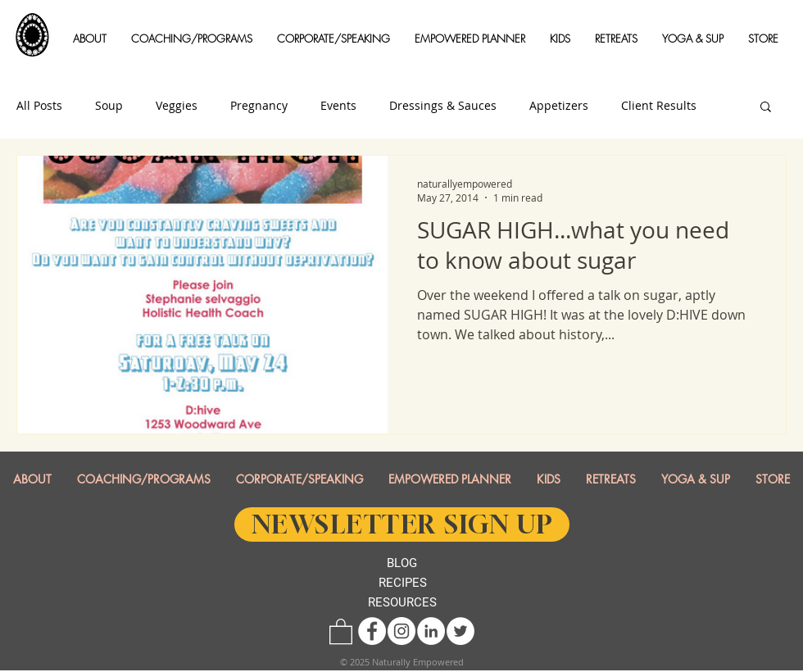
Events (338, 106)
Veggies (177, 106)
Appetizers (559, 106)
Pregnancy (259, 106)
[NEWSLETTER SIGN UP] (402, 524)
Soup (109, 106)
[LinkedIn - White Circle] (431, 631)
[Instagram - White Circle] (401, 631)
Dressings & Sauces (443, 106)
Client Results (659, 106)
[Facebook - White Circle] (372, 631)
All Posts (39, 106)
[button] (90, 39)
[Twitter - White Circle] (460, 631)
